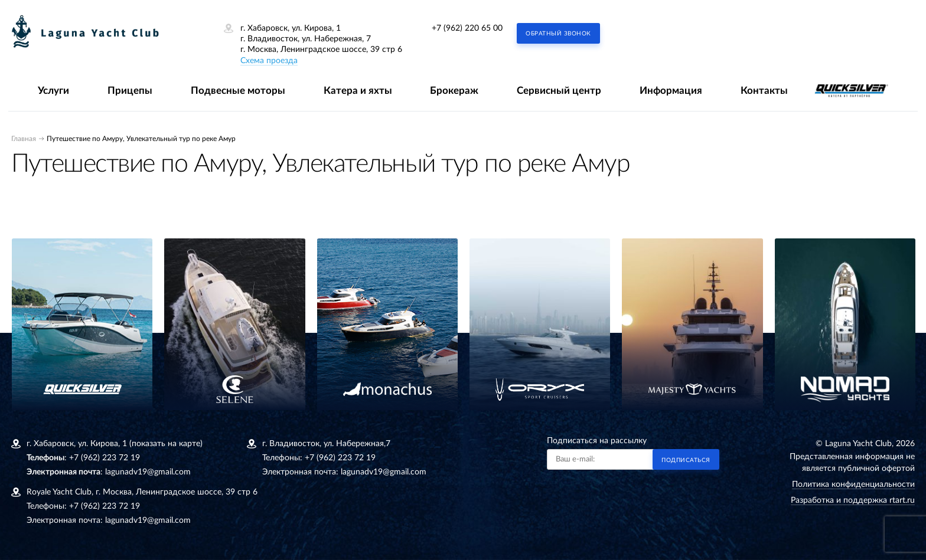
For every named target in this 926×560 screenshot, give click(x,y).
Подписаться (686, 460)
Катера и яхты (358, 91)
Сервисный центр (559, 91)
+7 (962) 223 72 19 (105, 458)
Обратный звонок (558, 34)
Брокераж (454, 91)
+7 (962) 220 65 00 (467, 28)
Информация (671, 91)
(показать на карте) (166, 444)
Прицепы (130, 91)
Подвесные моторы (238, 91)
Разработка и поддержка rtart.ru (853, 500)
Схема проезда (269, 61)
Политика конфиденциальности (853, 484)
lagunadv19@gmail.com (148, 472)
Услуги (53, 91)
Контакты (764, 91)
